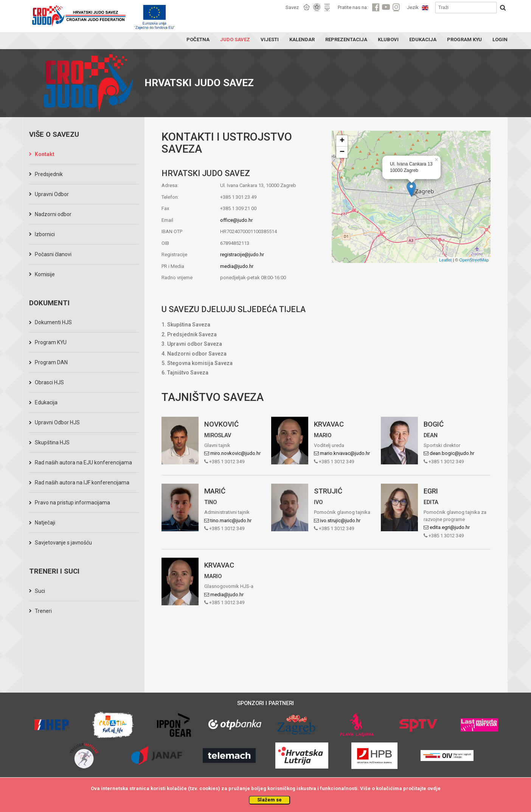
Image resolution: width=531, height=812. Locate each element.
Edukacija (46, 402)
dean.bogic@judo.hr (452, 453)
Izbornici (45, 234)
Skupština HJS (52, 442)
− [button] (342, 152)
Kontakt (45, 154)
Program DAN (51, 362)
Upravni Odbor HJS (57, 422)
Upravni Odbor (52, 194)
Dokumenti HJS (53, 322)
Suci (40, 591)
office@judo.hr (236, 220)
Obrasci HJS (49, 382)
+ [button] (342, 141)
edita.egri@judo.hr (450, 527)
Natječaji (45, 523)
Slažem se (269, 800)
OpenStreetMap (474, 260)
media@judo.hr (237, 266)
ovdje (434, 788)
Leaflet (445, 260)
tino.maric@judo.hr (231, 520)
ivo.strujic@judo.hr (340, 520)
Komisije (45, 274)
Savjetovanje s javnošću (63, 543)
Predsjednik (49, 174)
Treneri (43, 611)
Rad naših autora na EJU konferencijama (83, 462)
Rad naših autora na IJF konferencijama (82, 483)
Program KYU (51, 342)
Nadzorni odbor (53, 214)
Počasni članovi (53, 254)
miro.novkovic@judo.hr (235, 453)
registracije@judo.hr (242, 254)
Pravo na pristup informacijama (72, 503)
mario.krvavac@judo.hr (345, 453)
